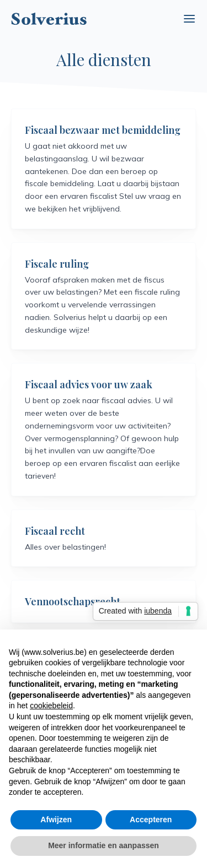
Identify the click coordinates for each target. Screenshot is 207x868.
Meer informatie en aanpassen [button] (104, 845)
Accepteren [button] (151, 820)
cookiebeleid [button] (51, 706)
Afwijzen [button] (56, 820)
